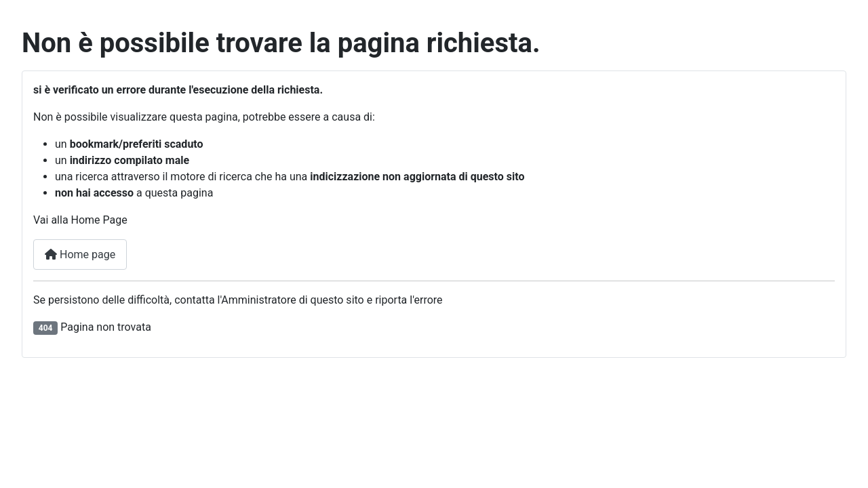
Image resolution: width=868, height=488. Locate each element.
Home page (80, 255)
